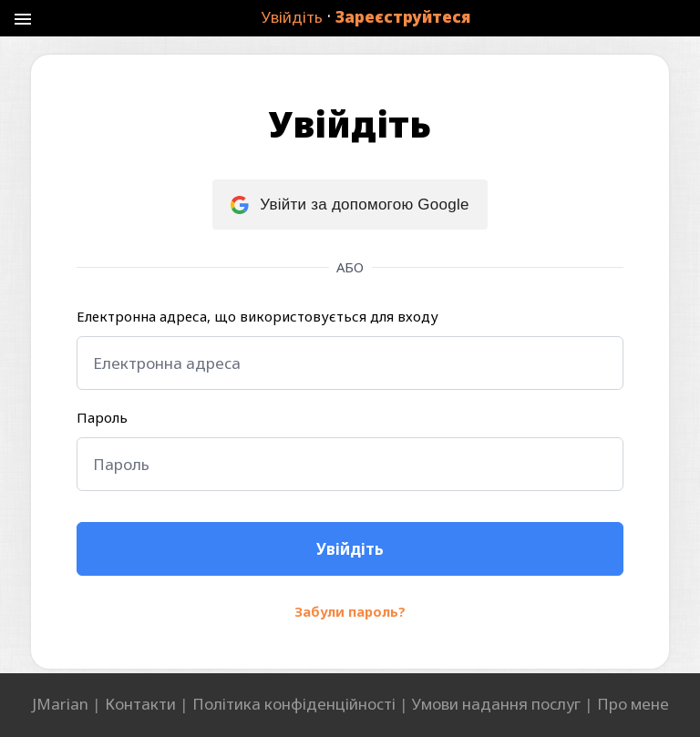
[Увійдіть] (350, 549)
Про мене (633, 704)
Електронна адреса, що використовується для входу (257, 316)
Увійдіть (292, 17)
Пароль (102, 417)
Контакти (140, 704)
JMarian (60, 704)
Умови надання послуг (496, 704)
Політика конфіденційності (294, 704)
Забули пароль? (350, 611)
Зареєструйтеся (403, 17)
